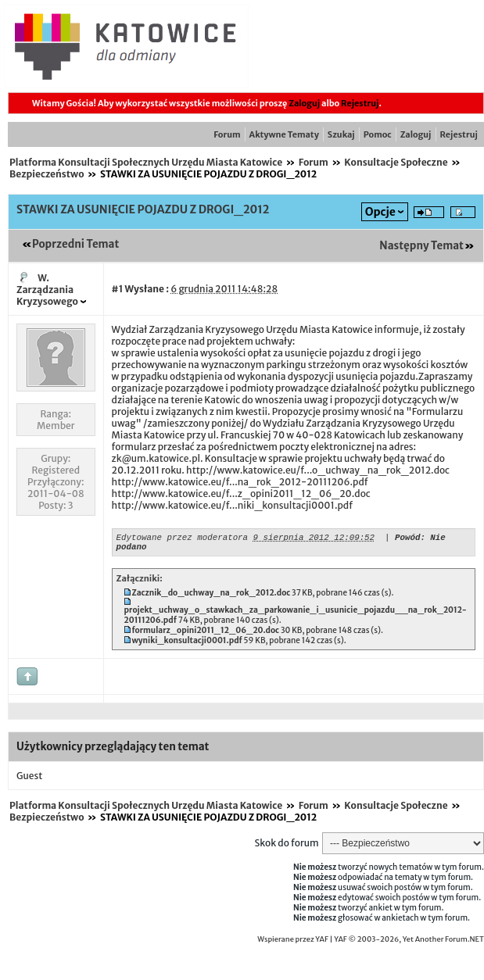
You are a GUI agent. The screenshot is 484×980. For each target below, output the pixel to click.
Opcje (380, 212)
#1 (118, 289)
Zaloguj (304, 103)
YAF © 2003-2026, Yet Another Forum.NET (409, 944)
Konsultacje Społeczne (396, 162)
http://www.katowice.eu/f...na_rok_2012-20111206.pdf (240, 482)
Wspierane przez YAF (293, 944)
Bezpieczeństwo (47, 174)
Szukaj (341, 134)
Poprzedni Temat (75, 244)
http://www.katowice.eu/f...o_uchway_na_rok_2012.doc (318, 470)
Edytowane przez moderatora (182, 539)
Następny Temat (421, 246)
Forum (227, 134)
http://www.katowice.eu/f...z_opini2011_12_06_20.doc (241, 494)
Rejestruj (360, 103)
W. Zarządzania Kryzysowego (47, 290)
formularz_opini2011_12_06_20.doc (205, 635)
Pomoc (378, 134)
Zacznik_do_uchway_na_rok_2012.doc (211, 597)
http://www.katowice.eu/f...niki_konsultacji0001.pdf (232, 505)
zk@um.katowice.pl (156, 458)
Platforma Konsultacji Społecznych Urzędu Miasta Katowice (146, 162)
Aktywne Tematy (284, 134)
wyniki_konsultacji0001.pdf (186, 645)
